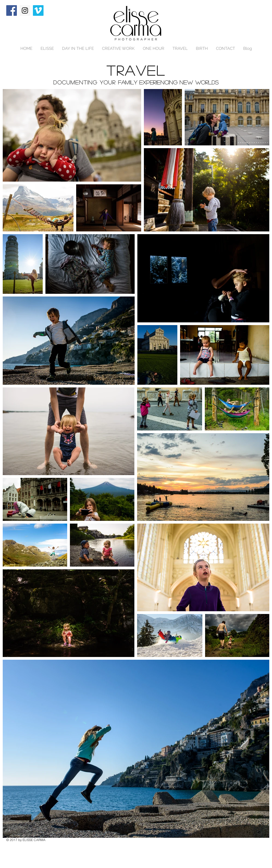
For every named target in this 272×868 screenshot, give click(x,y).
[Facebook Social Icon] (12, 10)
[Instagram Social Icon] (25, 10)
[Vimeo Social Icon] (38, 10)
